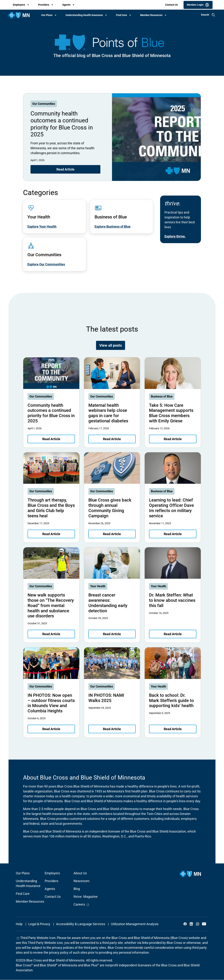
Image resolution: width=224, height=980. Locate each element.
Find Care (122, 15)
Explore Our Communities (46, 264)
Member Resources (151, 15)
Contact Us (171, 5)
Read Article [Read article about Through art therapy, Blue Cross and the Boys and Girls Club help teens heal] (51, 534)
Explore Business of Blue (113, 227)
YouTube (204, 924)
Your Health (98, 586)
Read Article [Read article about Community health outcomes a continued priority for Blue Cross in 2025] (65, 169)
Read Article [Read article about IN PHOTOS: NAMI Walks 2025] (112, 729)
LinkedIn (191, 924)
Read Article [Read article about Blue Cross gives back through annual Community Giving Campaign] (112, 534)
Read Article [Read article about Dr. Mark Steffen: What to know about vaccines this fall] (173, 634)
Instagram (197, 924)
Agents (66, 5)
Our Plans (47, 15)
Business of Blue (162, 396)
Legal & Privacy (39, 924)
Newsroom (82, 881)
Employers (19, 5)
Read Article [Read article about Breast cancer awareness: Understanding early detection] (112, 634)
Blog (77, 889)
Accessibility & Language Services (81, 924)
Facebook (185, 924)
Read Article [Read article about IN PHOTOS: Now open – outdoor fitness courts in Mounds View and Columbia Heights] (51, 729)
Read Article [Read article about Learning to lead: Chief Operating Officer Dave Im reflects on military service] (173, 534)
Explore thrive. (175, 236)
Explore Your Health (42, 227)
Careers (81, 904)
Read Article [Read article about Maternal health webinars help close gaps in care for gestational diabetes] (112, 439)
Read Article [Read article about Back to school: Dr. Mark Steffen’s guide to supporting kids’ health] (173, 729)
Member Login (195, 5)
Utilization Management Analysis (135, 924)
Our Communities (44, 104)
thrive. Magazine (86, 897)
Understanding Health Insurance (84, 15)
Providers (44, 5)
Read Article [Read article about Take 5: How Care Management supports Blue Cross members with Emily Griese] (173, 439)
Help (19, 924)
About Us (80, 873)
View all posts (111, 345)
